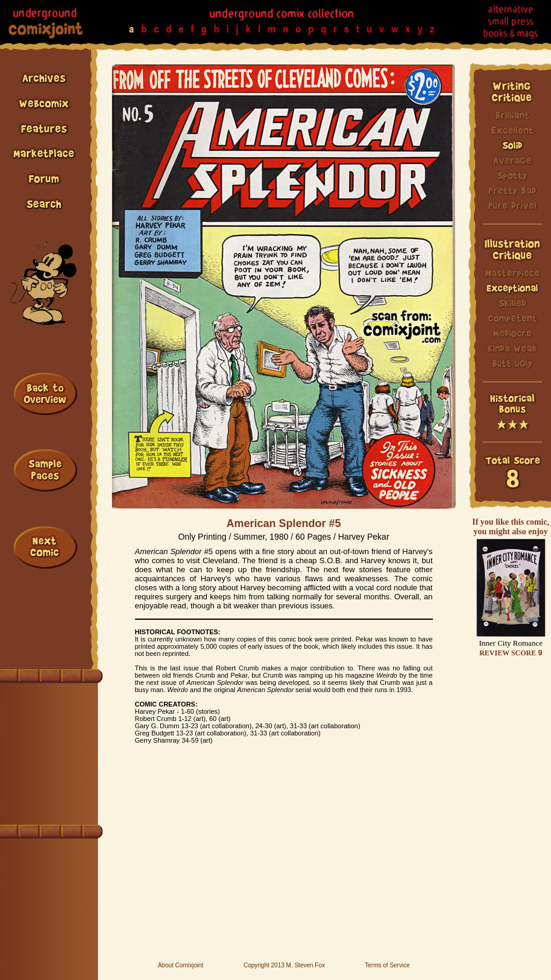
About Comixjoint (181, 965)
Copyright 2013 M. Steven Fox (284, 965)
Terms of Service (387, 965)
